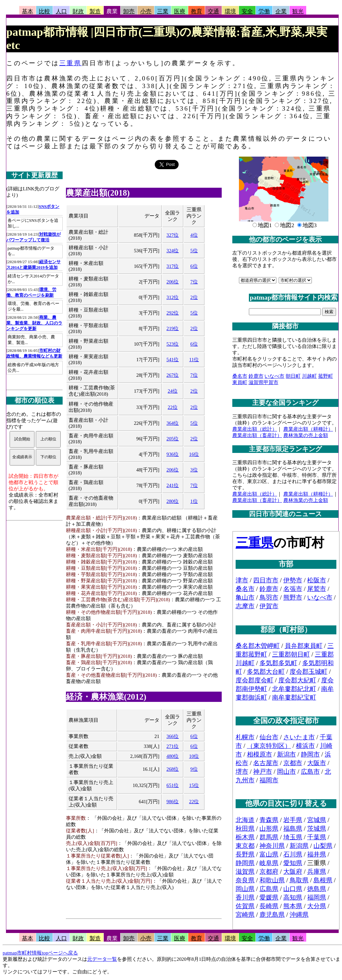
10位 (194, 756)
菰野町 (326, 376)
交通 (213, 11)
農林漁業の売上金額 (306, 435)
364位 (172, 423)
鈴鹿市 (256, 376)
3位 (194, 470)
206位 (172, 282)
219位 (172, 328)
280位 (172, 501)
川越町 (309, 376)
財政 (78, 11)
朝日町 (293, 376)
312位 (172, 297)
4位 (194, 235)
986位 (172, 802)
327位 (172, 235)
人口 (61, 11)
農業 (112, 11)
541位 (172, 360)
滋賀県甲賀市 (263, 382)
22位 (173, 407)
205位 (172, 439)
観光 (298, 11)
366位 (172, 736)
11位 (194, 360)
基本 (28, 11)
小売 (146, 11)
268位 (172, 769)
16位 (194, 454)
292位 (172, 313)
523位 (172, 344)
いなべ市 (274, 376)
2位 (194, 297)
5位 (194, 251)
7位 (194, 282)
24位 (173, 391)
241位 (172, 485)
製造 (95, 11)
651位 (172, 785)
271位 (172, 746)
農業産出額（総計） (255, 429)
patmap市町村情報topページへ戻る (40, 953)
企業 (281, 11)
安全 (247, 11)
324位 (172, 251)
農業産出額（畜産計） (257, 435)
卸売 (129, 11)
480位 (172, 756)
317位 (172, 266)
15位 (194, 785)
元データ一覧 (102, 959)
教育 (197, 11)
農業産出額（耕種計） (308, 429)
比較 (44, 11)
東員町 (240, 382)
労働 (264, 11)
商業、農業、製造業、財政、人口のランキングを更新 (34, 323)
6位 (194, 266)
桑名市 (240, 376)
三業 (163, 11)
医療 (180, 11)
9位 (194, 769)
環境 (230, 11)
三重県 (71, 63)
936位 (172, 454)
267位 (172, 375)
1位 (194, 501)
